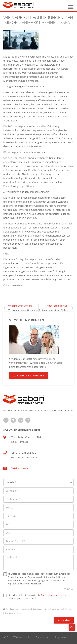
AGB (6, 637)
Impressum (62, 637)
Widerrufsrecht (22, 637)
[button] (71, 7)
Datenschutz (43, 637)
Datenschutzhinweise (52, 595)
